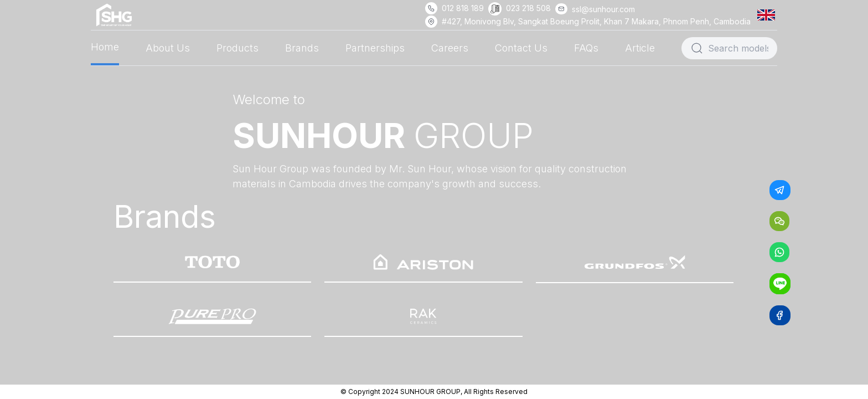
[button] (768, 15)
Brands (302, 48)
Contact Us (521, 48)
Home (105, 47)
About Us (168, 48)
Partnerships (375, 48)
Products (237, 48)
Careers (450, 48)
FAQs (586, 48)
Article (640, 48)
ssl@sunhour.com (603, 9)
